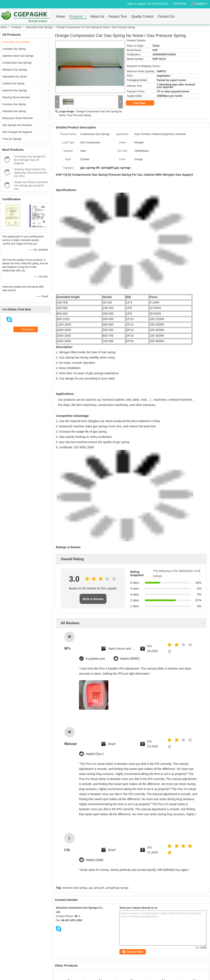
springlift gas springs (117, 888)
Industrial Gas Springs (15, 90)
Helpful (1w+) (95, 754)
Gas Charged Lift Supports (17, 132)
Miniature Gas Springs (15, 70)
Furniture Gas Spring (14, 104)
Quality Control (142, 17)
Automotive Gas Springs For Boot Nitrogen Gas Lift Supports (30, 160)
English (203, 3)
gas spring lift (96, 888)
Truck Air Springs (12, 139)
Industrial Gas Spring (14, 111)
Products (76, 17)
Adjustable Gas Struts (14, 77)
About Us (97, 17)
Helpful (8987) (130, 659)
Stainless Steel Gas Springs (18, 56)
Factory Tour (118, 17)
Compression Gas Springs (17, 63)
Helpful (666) (94, 860)
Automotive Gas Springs (39, 27)
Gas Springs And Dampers (17, 125)
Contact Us (166, 17)
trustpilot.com (95, 659)
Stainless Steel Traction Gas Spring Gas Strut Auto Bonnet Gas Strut (31, 173)
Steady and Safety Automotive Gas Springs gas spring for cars (31, 186)
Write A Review (93, 599)
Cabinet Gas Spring (13, 84)
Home (61, 17)
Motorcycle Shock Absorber (18, 118)
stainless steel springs (75, 888)
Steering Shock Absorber (16, 97)
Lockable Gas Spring (14, 49)
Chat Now (180, 4)
